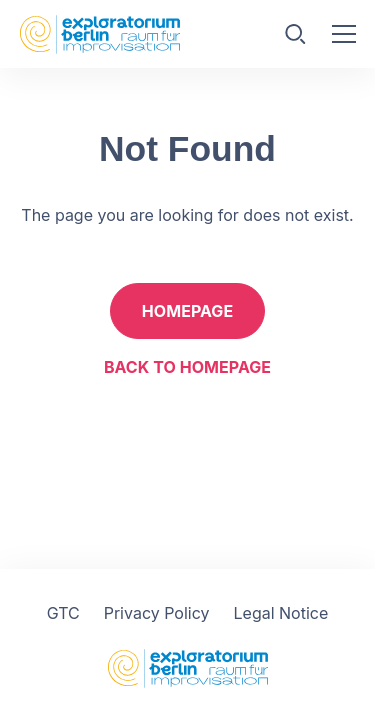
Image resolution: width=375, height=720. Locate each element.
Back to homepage (187, 367)
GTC (63, 613)
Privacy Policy (157, 613)
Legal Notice (281, 613)
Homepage (187, 311)
